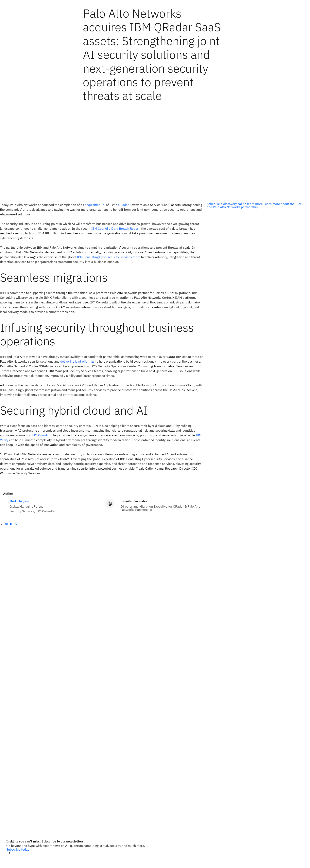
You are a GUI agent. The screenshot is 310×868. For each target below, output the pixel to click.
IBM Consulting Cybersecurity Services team (109, 257)
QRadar (124, 205)
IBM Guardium (42, 435)
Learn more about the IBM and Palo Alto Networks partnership (254, 205)
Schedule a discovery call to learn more (235, 204)
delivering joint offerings (77, 361)
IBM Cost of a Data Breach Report (115, 228)
